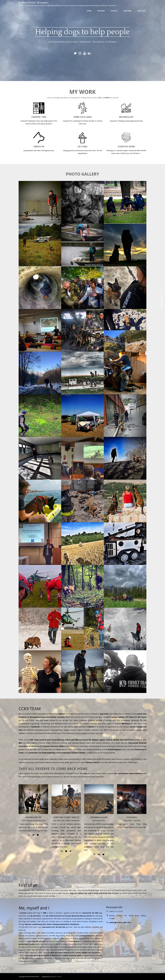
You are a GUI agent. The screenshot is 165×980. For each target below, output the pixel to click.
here (138, 153)
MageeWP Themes (56, 977)
